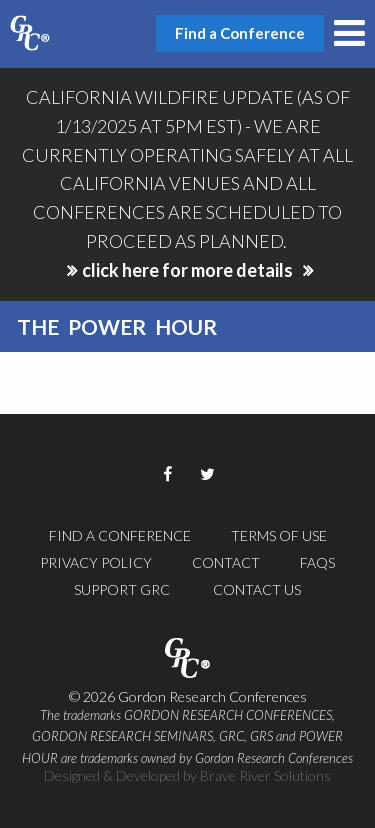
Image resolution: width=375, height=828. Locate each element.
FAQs (317, 562)
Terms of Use (279, 535)
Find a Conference (120, 535)
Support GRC (122, 589)
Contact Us (257, 589)
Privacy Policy (96, 562)
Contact (226, 562)
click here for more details (187, 270)
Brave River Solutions (265, 775)
